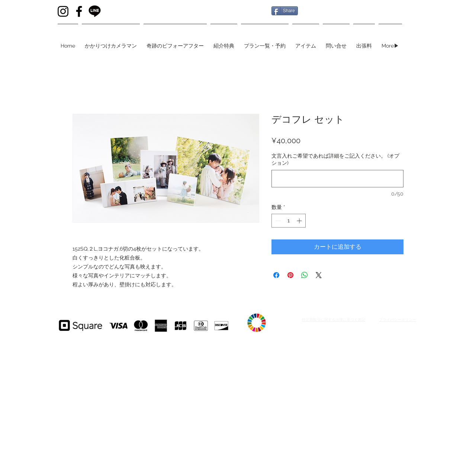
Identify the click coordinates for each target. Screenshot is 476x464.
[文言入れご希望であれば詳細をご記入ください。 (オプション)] (337, 179)
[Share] (285, 11)
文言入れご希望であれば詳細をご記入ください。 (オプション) (335, 159)
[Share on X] (319, 275)
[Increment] (300, 221)
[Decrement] (277, 221)
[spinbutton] (289, 221)
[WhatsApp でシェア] (305, 275)
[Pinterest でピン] (290, 275)
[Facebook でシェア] (276, 275)
